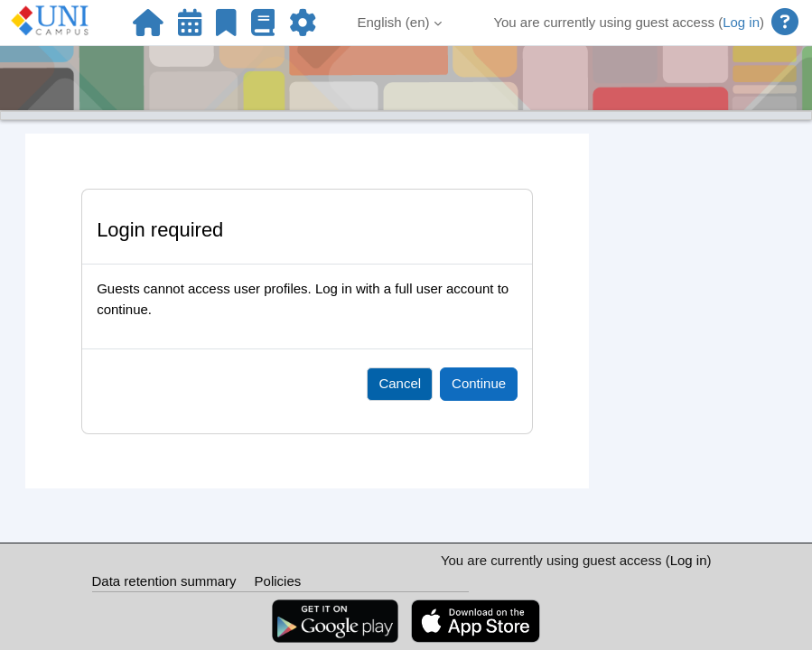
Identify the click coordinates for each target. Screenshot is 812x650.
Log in (741, 22)
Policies (278, 581)
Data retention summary (164, 581)
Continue (479, 383)
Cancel (400, 383)
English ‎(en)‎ (394, 22)
